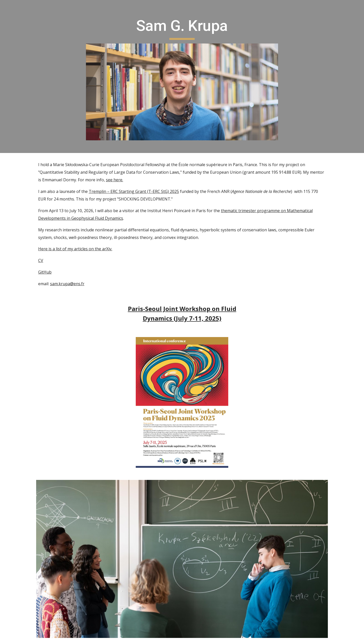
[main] (182, 28)
